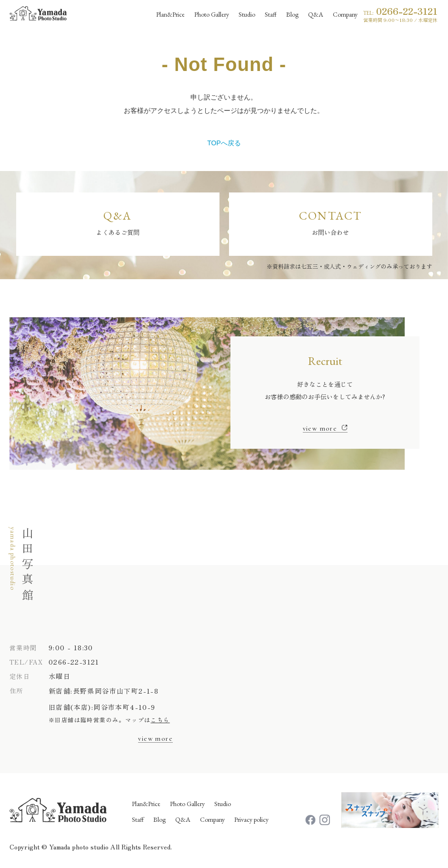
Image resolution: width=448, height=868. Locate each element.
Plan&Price (146, 804)
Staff (138, 819)
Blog (159, 819)
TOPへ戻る (224, 143)
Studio (223, 804)
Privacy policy (251, 819)
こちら (160, 720)
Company (212, 819)
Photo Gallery (187, 804)
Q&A (183, 819)
